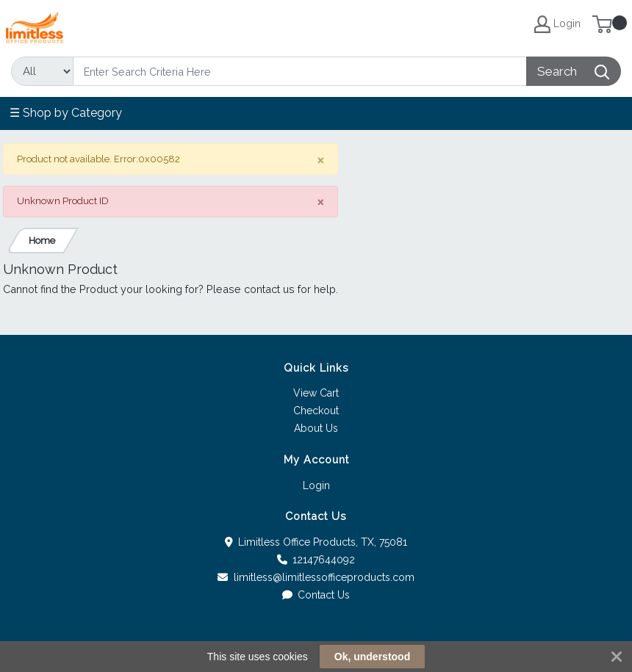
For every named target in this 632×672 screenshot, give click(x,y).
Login (316, 485)
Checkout (316, 411)
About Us (316, 428)
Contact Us (316, 595)
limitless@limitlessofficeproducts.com (316, 577)
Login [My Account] (557, 24)
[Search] (300, 71)
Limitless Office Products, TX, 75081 (316, 542)
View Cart (316, 393)
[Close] (320, 160)
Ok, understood (372, 657)
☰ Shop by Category (66, 113)
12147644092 (316, 560)
